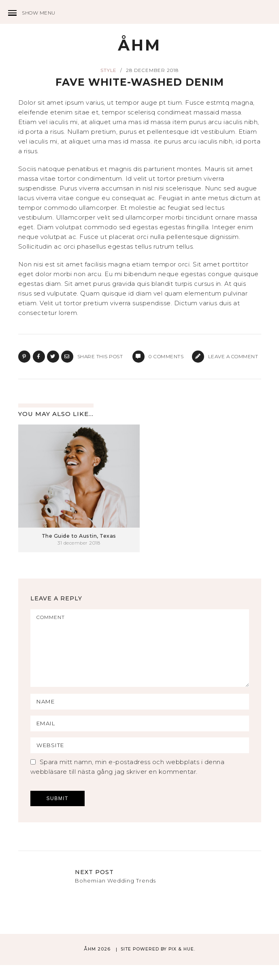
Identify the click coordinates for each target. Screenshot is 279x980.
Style (108, 71)
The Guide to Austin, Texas (79, 536)
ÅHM (139, 45)
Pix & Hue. (182, 964)
